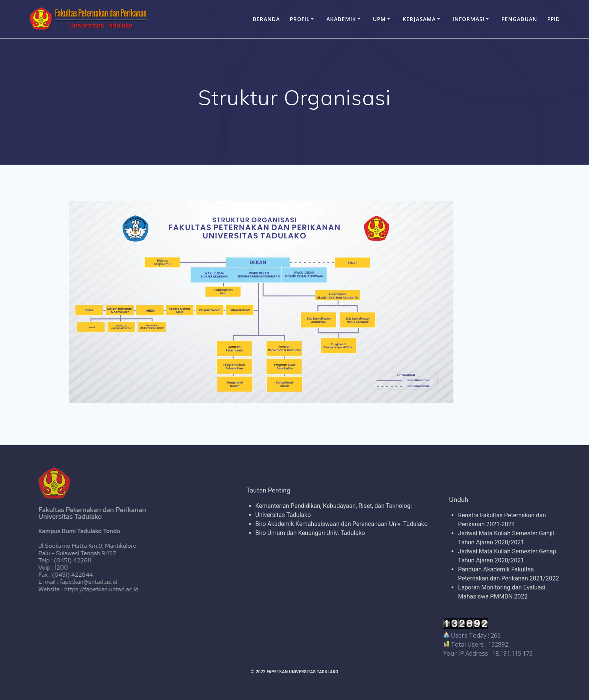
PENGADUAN (519, 19)
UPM (379, 19)
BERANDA (266, 19)
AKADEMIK (341, 19)
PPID (554, 19)
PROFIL (300, 19)
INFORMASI (469, 19)
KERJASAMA (419, 19)
